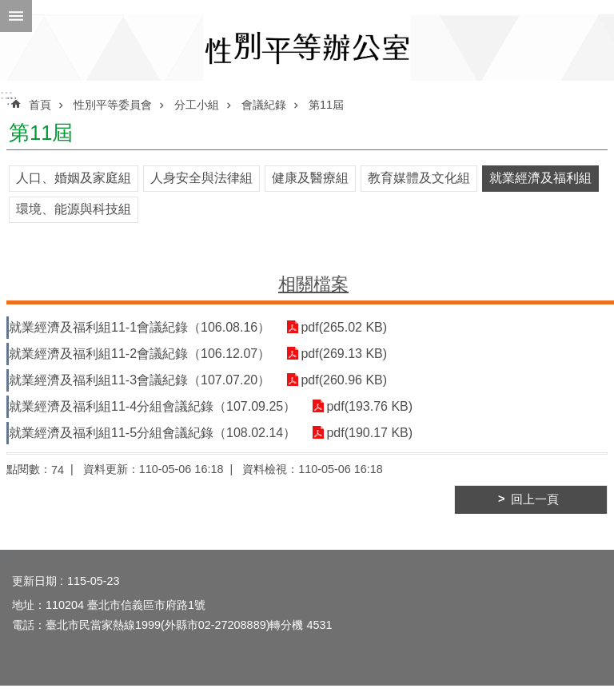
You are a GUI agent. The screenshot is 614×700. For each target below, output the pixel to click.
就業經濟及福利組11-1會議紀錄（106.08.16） (140, 327)
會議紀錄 (264, 105)
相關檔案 (313, 284)
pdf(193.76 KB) (369, 406)
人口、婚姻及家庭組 (74, 178)
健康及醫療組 (310, 178)
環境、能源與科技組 (74, 209)
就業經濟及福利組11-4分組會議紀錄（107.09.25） (152, 406)
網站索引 (16, 16)
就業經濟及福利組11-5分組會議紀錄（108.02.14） (152, 433)
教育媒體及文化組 (419, 178)
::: (6, 95)
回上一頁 (535, 499)
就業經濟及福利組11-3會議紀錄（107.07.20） (140, 380)
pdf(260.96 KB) (344, 380)
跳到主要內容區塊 (8, 8)
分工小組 (197, 105)
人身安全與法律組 (201, 178)
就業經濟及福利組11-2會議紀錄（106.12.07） (140, 354)
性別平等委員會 (113, 105)
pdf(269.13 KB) (344, 354)
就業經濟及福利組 (540, 178)
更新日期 (34, 581)
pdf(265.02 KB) (344, 327)
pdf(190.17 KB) (369, 433)
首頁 (40, 105)
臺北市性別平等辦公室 (307, 48)
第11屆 (326, 105)
